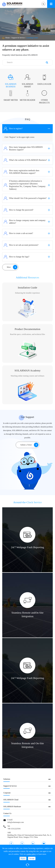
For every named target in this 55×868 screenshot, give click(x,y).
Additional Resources (27, 280)
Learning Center (32, 38)
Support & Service (18, 38)
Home (8, 38)
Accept (32, 858)
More (12, 267)
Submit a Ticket (29, 445)
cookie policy (31, 854)
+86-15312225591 (14, 829)
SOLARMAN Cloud (11, 800)
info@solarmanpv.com (16, 822)
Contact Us (7, 813)
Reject (23, 858)
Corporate (7, 793)
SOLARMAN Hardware (12, 806)
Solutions (7, 779)
